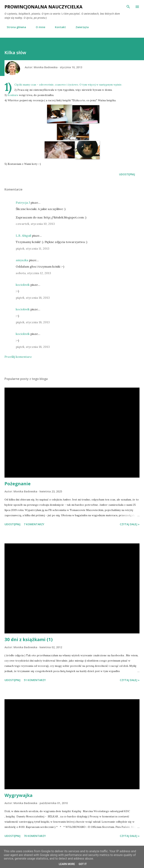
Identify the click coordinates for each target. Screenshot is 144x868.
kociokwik (23, 285)
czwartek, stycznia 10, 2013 (35, 224)
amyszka (22, 260)
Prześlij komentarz (18, 357)
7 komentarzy (34, 524)
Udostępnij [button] (127, 174)
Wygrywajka (18, 795)
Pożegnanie (18, 484)
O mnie (38, 27)
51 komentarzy (35, 680)
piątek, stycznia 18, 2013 (33, 298)
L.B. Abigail (23, 236)
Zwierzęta (80, 27)
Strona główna (14, 27)
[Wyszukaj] (128, 7)
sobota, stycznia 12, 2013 (33, 273)
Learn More (67, 864)
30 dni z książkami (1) (29, 639)
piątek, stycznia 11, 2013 (33, 248)
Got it (83, 864)
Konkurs (13, 95)
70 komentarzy (35, 836)
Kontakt (58, 27)
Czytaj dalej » (130, 524)
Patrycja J (23, 203)
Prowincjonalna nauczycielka (43, 7)
